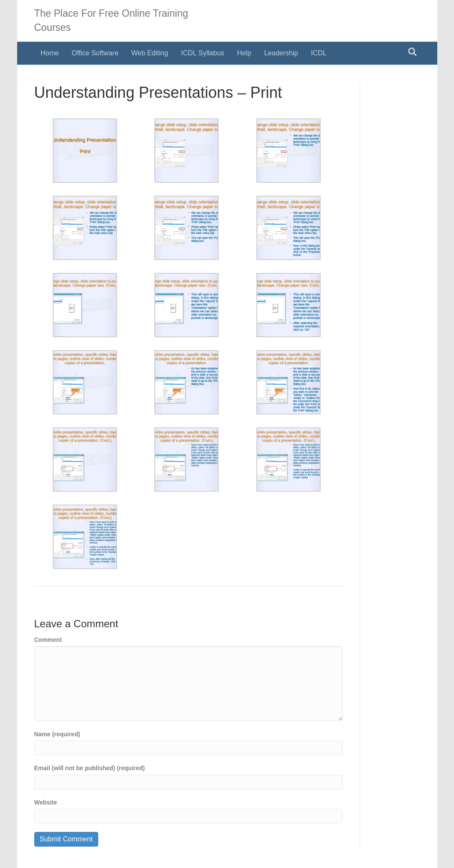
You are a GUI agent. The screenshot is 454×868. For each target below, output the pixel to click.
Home (50, 53)
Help (244, 53)
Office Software (95, 53)
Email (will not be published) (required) (90, 768)
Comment (48, 640)
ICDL (319, 53)
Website (46, 802)
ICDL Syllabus (203, 53)
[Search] (412, 52)
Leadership (281, 53)
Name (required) (57, 734)
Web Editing (150, 53)
